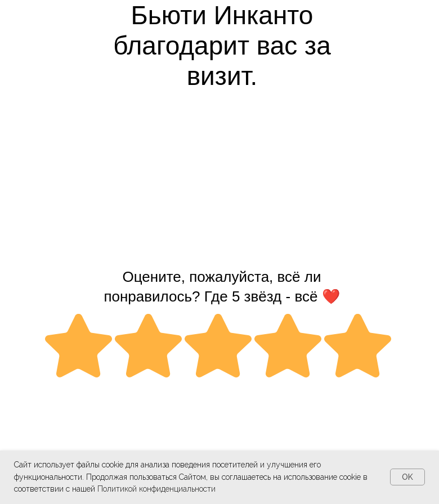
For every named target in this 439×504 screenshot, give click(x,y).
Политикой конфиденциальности (156, 489)
